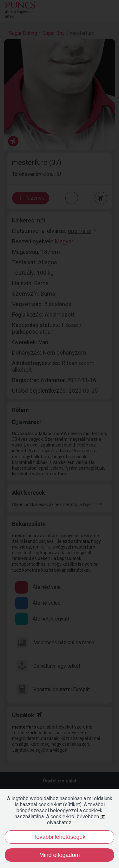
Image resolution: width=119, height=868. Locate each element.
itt (102, 817)
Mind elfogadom (59, 855)
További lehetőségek (59, 837)
